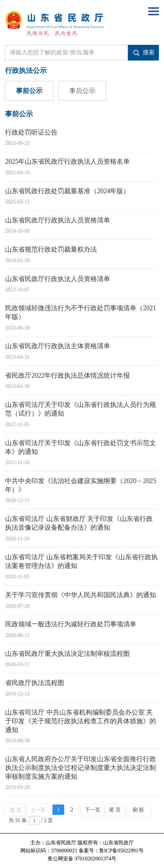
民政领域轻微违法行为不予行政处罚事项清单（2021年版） (81, 312)
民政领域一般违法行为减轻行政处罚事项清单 (71, 624)
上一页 (38, 810)
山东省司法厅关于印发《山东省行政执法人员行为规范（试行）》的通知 (81, 409)
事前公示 (29, 91)
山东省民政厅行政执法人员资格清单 (58, 220)
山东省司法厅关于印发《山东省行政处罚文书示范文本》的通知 (81, 447)
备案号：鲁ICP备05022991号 (111, 851)
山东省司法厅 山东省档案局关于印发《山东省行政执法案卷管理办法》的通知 (81, 561)
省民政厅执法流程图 (35, 683)
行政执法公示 (26, 71)
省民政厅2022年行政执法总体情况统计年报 (67, 375)
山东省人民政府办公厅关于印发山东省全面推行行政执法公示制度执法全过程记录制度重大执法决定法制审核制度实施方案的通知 (81, 768)
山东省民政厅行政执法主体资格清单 (58, 346)
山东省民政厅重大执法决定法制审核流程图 (67, 654)
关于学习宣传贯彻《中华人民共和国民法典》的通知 (81, 595)
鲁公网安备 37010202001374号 (82, 859)
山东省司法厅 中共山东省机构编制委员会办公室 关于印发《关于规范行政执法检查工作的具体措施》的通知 (81, 721)
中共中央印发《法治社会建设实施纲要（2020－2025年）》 (81, 485)
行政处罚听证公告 (31, 132)
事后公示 (82, 91)
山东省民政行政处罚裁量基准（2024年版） (67, 191)
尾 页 (115, 810)
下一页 (93, 810)
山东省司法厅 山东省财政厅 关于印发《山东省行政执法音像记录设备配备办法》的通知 (79, 523)
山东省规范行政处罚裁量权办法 (51, 249)
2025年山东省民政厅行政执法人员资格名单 (67, 161)
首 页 (16, 810)
